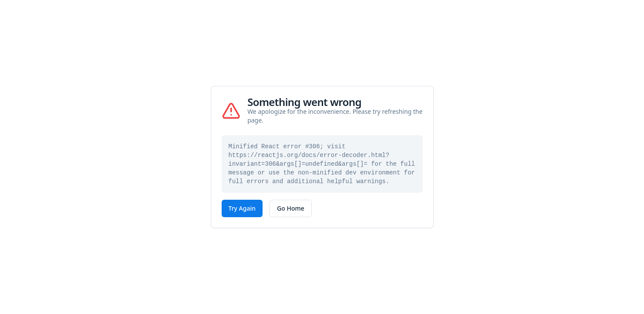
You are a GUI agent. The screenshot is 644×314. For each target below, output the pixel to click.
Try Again (242, 208)
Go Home (291, 208)
